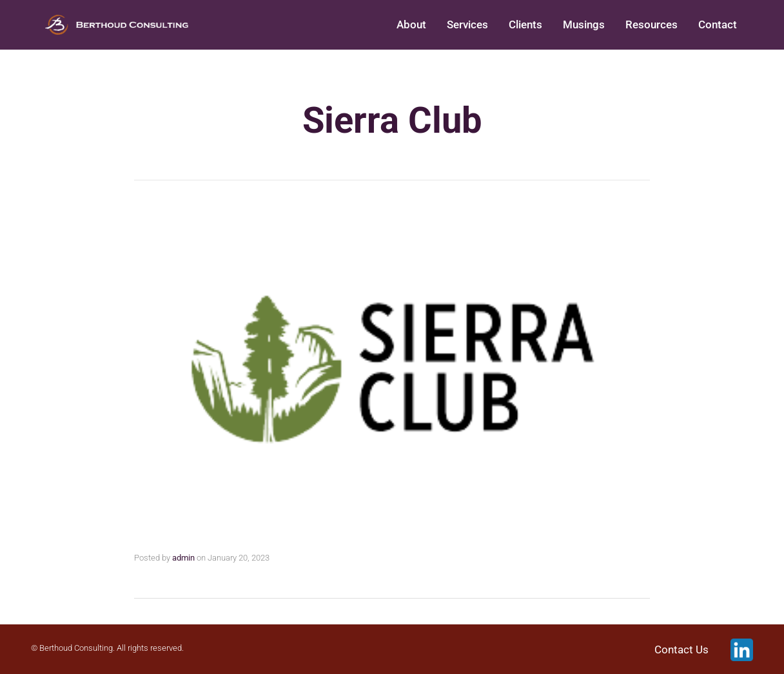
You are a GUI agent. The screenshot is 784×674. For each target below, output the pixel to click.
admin (183, 558)
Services (467, 24)
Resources (652, 24)
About (411, 24)
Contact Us (681, 650)
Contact (718, 24)
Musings (584, 24)
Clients (525, 24)
